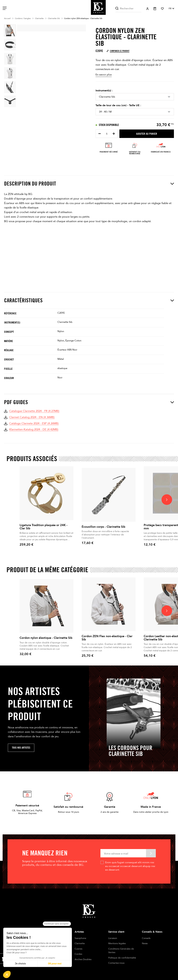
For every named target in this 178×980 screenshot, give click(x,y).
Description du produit (89, 184)
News (145, 943)
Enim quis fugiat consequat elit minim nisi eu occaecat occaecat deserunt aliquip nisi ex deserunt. (130, 866)
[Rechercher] (128, 9)
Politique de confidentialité (122, 958)
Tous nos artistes (21, 748)
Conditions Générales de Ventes (121, 951)
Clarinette (80, 943)
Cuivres (78, 949)
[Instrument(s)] (135, 97)
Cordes (78, 954)
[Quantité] (107, 134)
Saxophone (80, 938)
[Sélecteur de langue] (171, 9)
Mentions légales (117, 943)
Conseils (146, 938)
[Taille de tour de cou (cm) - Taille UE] (135, 112)
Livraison (113, 938)
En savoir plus (104, 75)
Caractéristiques (89, 300)
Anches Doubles (83, 959)
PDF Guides (89, 402)
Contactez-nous (116, 963)
